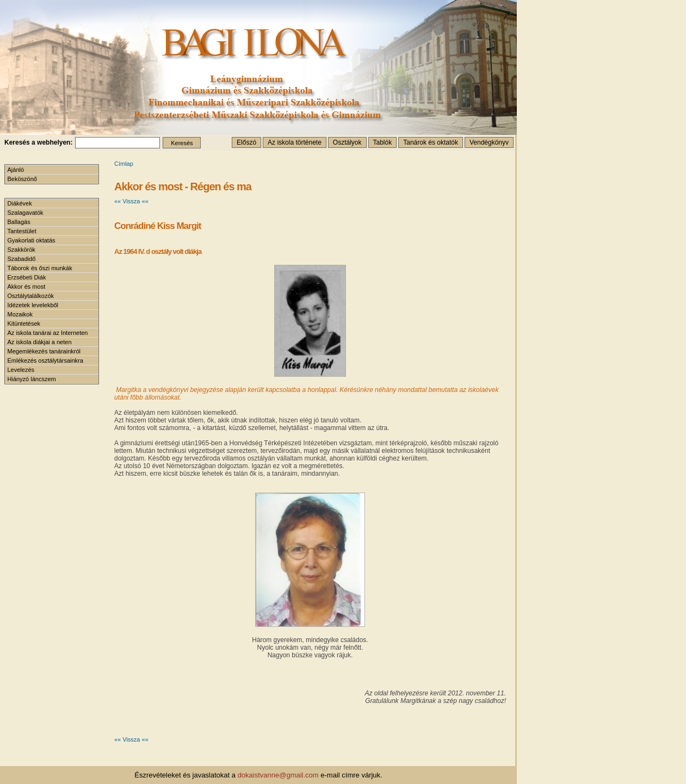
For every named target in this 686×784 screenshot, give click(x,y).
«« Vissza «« (131, 201)
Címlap (124, 164)
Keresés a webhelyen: (38, 142)
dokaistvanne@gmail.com (278, 775)
